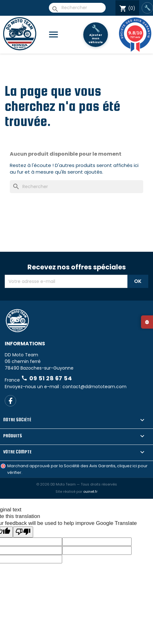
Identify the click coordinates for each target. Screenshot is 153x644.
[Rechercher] (77, 8)
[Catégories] (56, 35)
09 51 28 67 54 (47, 378)
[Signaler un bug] (147, 322)
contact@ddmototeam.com (94, 387)
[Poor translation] (23, 532)
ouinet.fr (90, 492)
